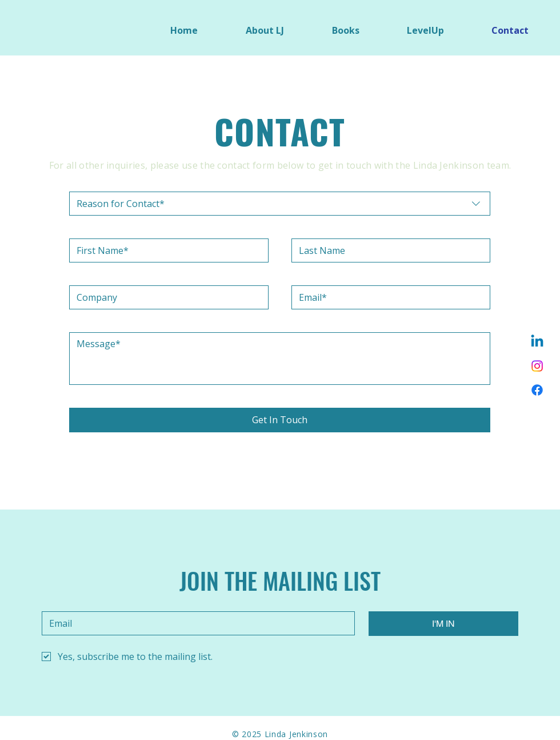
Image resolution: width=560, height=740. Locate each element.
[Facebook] (537, 390)
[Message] (280, 359)
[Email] (388, 297)
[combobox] (280, 204)
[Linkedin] (537, 342)
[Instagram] (537, 366)
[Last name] (388, 250)
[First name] (165, 250)
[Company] (165, 297)
